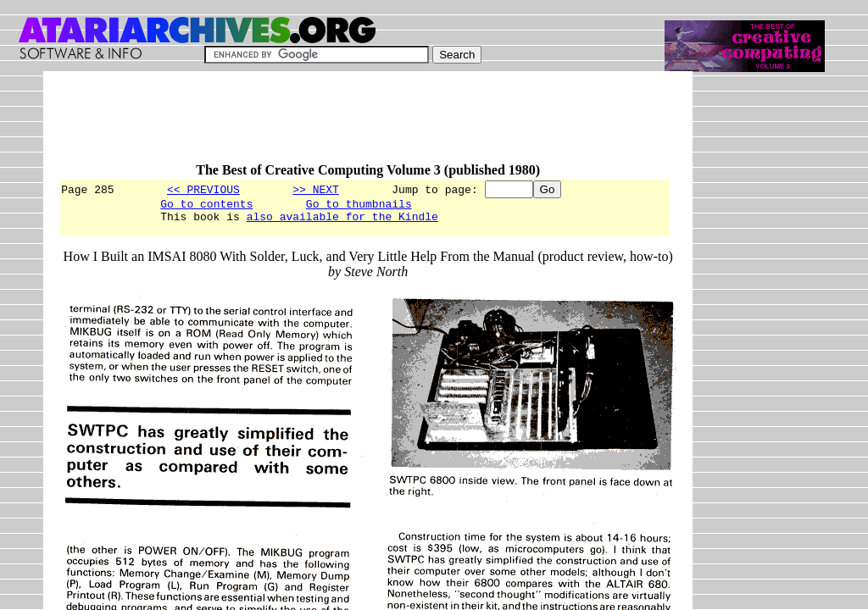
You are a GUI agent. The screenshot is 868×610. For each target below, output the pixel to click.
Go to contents (206, 206)
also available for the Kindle (342, 221)
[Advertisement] (367, 125)
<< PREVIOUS (203, 189)
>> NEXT (316, 189)
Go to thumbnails (359, 206)
